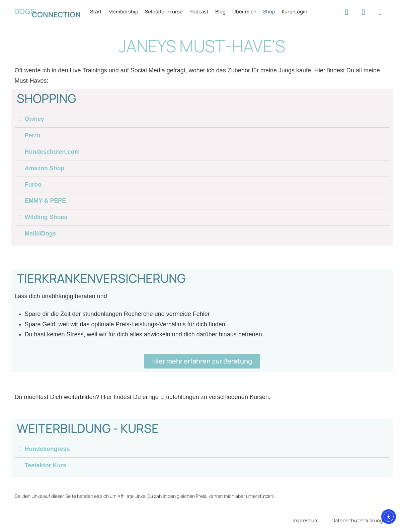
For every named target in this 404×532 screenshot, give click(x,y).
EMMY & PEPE (46, 201)
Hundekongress (48, 450)
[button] (202, 119)
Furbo (33, 185)
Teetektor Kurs (46, 466)
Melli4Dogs (41, 234)
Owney (35, 119)
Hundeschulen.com (53, 152)
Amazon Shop (45, 169)
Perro (33, 136)
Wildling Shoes (46, 218)
